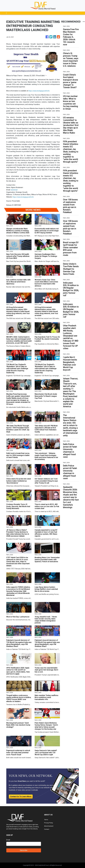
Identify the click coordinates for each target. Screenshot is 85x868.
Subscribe (24, 850)
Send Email (14, 190)
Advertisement (49, 826)
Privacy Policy (49, 823)
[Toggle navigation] (6, 13)
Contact (47, 829)
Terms (46, 820)
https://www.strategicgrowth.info (40, 91)
